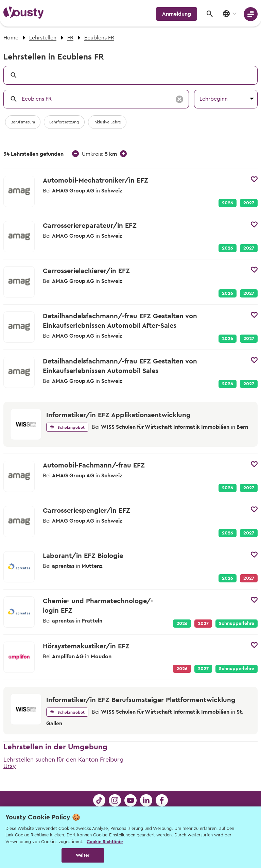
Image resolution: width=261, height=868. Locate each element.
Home (11, 38)
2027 (249, 203)
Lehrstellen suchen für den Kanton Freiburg (64, 760)
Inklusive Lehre (107, 122)
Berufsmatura (23, 122)
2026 (228, 203)
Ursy (10, 766)
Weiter (83, 855)
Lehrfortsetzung (64, 122)
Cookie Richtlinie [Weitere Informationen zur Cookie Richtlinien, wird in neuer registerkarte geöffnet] (105, 842)
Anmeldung (177, 14)
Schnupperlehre (237, 624)
